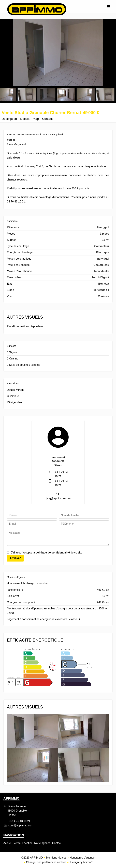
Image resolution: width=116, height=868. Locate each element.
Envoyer (15, 558)
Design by (82, 862)
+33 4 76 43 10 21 (19, 821)
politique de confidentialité (53, 553)
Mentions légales (56, 858)
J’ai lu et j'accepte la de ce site (46, 553)
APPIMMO (11, 798)
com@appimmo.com (21, 825)
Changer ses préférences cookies (46, 862)
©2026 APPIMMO (32, 858)
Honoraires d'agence (82, 858)
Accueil (37, 9)
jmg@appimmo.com (59, 498)
